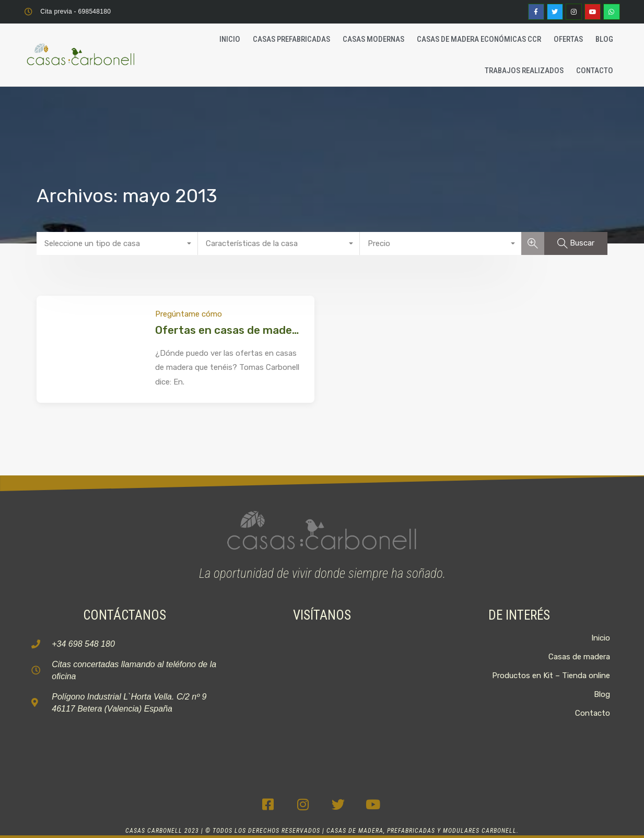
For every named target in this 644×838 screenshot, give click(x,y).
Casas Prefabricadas (291, 39)
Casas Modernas (373, 39)
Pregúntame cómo (189, 314)
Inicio (230, 39)
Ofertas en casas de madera (229, 330)
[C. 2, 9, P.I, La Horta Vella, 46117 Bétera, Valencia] (322, 695)
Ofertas (568, 39)
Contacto (595, 71)
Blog (604, 39)
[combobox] (117, 243)
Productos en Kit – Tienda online (551, 676)
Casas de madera (579, 657)
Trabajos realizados (524, 71)
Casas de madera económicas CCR (479, 39)
